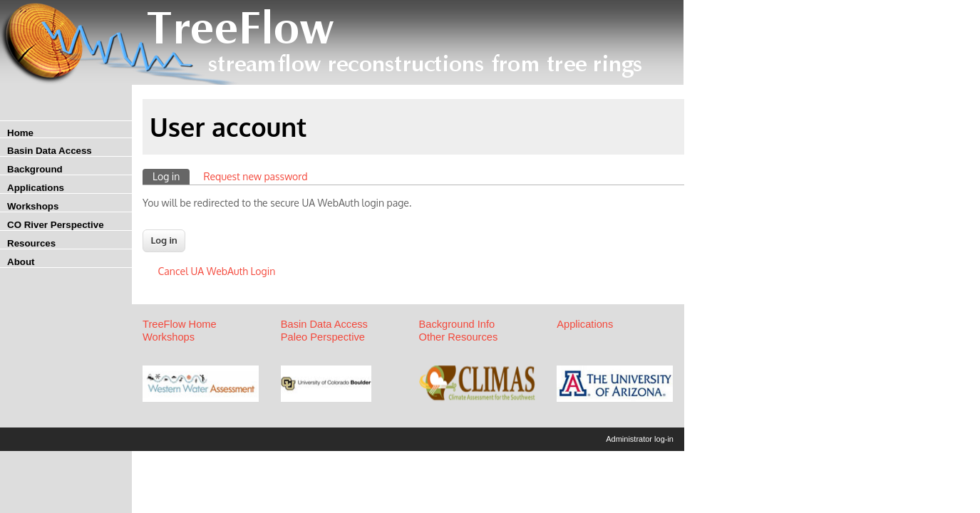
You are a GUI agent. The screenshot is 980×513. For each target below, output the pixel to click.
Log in (171, 176)
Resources (31, 243)
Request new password (255, 176)
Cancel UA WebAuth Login (217, 271)
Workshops (33, 206)
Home (20, 133)
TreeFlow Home (180, 324)
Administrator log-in (640, 439)
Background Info (457, 324)
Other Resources (459, 337)
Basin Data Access (50, 151)
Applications (36, 188)
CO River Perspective (56, 225)
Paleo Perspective (323, 337)
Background (35, 169)
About (21, 262)
